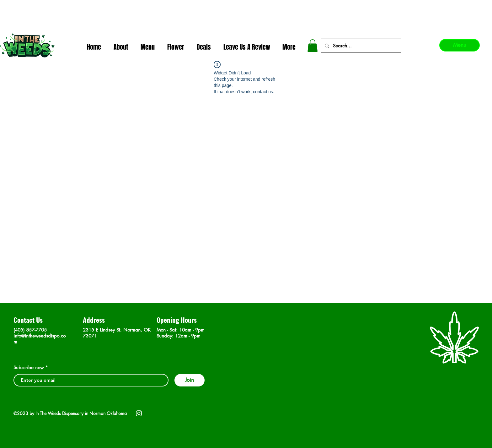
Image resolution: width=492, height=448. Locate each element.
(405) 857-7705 (30, 330)
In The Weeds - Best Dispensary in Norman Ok (247, 6)
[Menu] (460, 45)
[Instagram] (139, 413)
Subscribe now (29, 367)
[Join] (190, 380)
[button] (313, 46)
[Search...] (360, 46)
